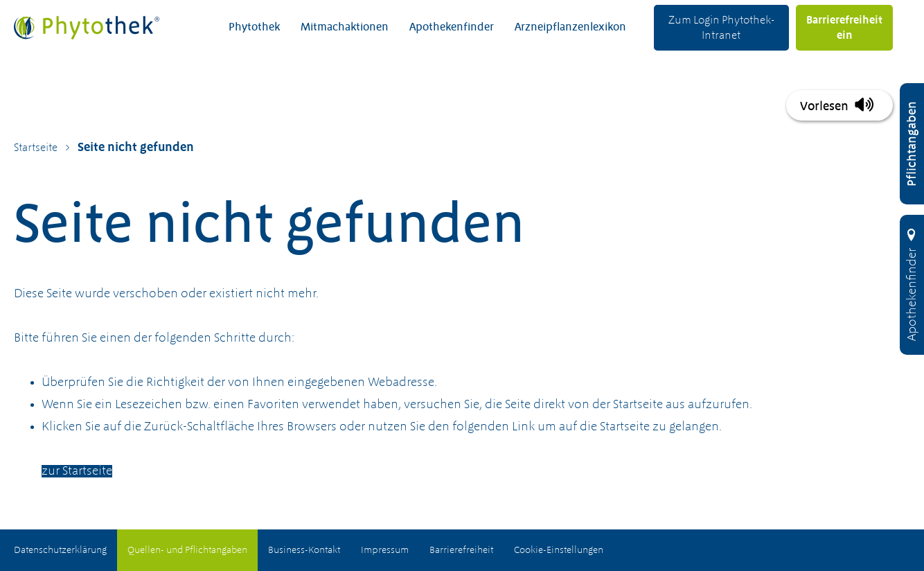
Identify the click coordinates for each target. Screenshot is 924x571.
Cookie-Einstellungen (559, 550)
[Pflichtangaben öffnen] (912, 144)
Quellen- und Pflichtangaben (187, 550)
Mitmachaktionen (345, 28)
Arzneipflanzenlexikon (570, 28)
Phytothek (254, 28)
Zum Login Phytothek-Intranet (721, 28)
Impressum (385, 550)
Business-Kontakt (304, 550)
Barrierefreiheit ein (844, 28)
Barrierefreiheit (461, 550)
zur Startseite (77, 471)
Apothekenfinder (452, 28)
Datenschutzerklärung (60, 550)
